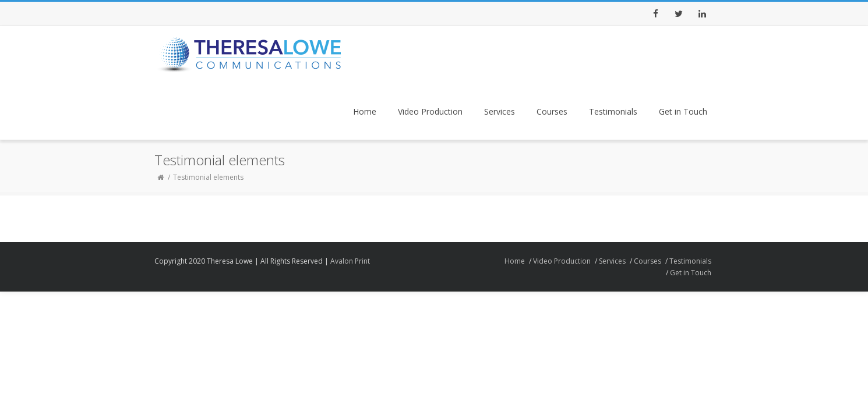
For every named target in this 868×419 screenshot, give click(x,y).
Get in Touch (683, 111)
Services (500, 111)
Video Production (430, 111)
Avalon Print (350, 261)
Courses (552, 111)
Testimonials (613, 111)
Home (365, 111)
